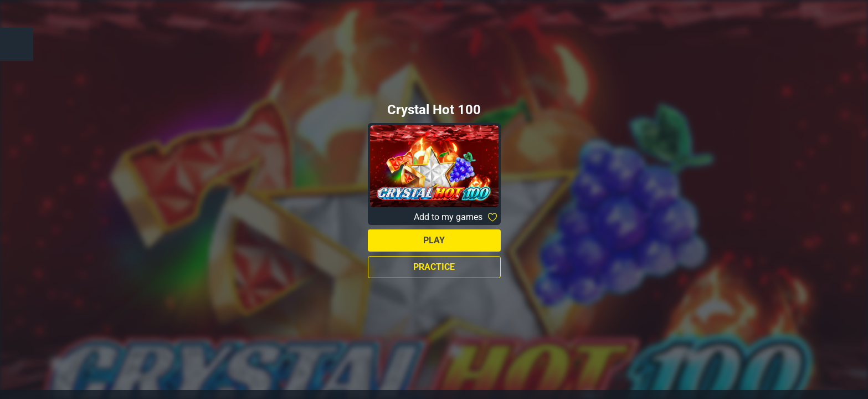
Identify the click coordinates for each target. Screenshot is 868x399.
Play (434, 240)
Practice (434, 267)
